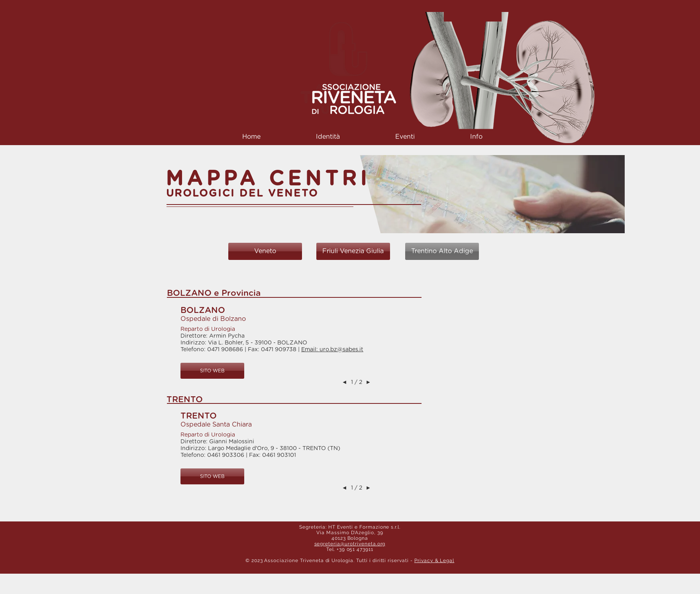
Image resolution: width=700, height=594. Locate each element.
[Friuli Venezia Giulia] (353, 251)
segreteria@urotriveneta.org (350, 544)
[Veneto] (265, 251)
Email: (310, 350)
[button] (328, 137)
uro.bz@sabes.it (341, 350)
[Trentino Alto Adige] (442, 251)
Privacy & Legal (434, 561)
